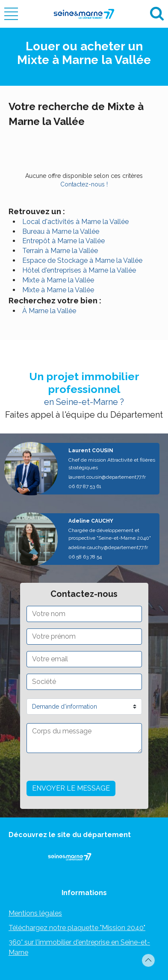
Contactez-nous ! (84, 184)
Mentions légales (35, 913)
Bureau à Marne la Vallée (61, 231)
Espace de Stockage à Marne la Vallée (82, 260)
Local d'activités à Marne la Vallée (75, 222)
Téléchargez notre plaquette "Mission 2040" (77, 928)
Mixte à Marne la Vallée (58, 280)
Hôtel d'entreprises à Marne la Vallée (79, 270)
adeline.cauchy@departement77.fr (108, 547)
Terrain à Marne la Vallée (60, 251)
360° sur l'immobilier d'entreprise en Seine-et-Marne (79, 947)
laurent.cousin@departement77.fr (107, 477)
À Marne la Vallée (49, 311)
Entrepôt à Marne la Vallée (63, 241)
